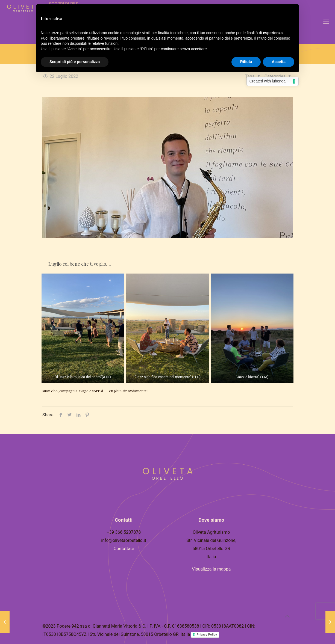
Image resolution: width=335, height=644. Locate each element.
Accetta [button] (279, 62)
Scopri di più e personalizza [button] (75, 62)
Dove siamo (211, 520)
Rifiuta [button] (246, 62)
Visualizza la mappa (211, 569)
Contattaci (124, 549)
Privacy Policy (207, 634)
